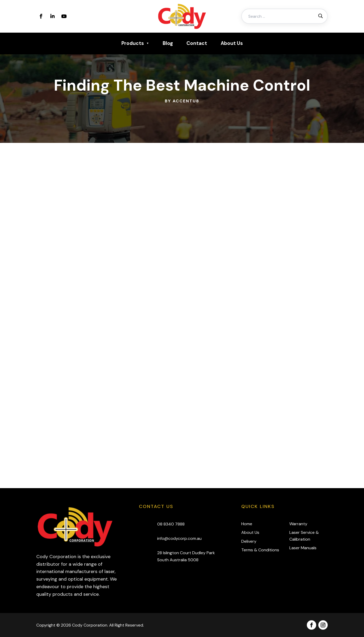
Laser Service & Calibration (304, 536)
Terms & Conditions (260, 550)
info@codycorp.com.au (179, 538)
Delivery (249, 541)
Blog (168, 43)
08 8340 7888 (171, 524)
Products (133, 43)
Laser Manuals (303, 548)
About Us (232, 43)
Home (247, 524)
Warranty (298, 524)
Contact (197, 43)
